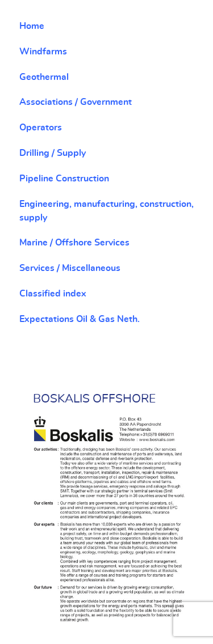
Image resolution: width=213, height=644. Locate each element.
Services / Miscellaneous (70, 268)
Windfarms (43, 52)
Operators (41, 128)
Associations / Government (76, 102)
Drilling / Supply (53, 153)
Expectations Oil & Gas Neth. (80, 319)
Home (32, 26)
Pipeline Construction (64, 179)
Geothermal (44, 77)
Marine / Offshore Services (74, 243)
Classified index (53, 294)
